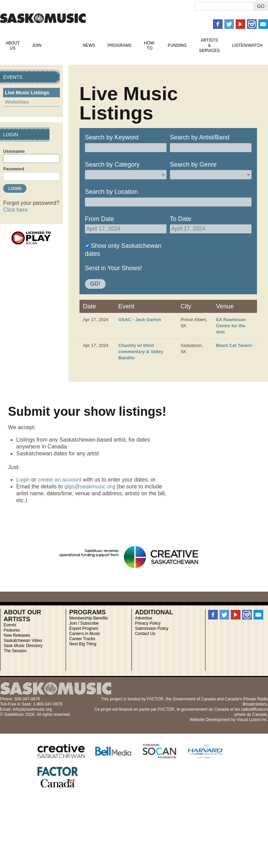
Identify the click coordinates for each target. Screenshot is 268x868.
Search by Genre (193, 165)
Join (37, 45)
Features (12, 630)
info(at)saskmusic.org (32, 709)
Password (14, 169)
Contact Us (145, 634)
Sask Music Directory (23, 646)
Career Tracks (82, 639)
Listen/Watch (247, 45)
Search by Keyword (112, 137)
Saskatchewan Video (23, 641)
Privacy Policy (148, 623)
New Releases (17, 635)
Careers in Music (85, 634)
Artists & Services (209, 45)
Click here (15, 210)
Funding (177, 45)
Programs (119, 45)
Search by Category (112, 165)
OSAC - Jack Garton (140, 320)
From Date (100, 219)
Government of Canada (194, 699)
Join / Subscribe (84, 623)
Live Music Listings (27, 93)
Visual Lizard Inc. (252, 720)
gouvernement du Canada (205, 709)
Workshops (17, 102)
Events (62, 45)
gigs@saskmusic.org (90, 486)
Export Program (84, 628)
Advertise (143, 618)
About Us (13, 46)
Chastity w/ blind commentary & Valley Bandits (141, 352)
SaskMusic (43, 18)
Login (23, 480)
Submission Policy (152, 628)
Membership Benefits (89, 618)
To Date (181, 219)
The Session (15, 651)
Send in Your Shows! (114, 268)
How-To (150, 46)
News (89, 45)
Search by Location (111, 192)
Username (14, 151)
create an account (60, 480)
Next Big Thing (83, 644)
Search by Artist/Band (200, 137)
